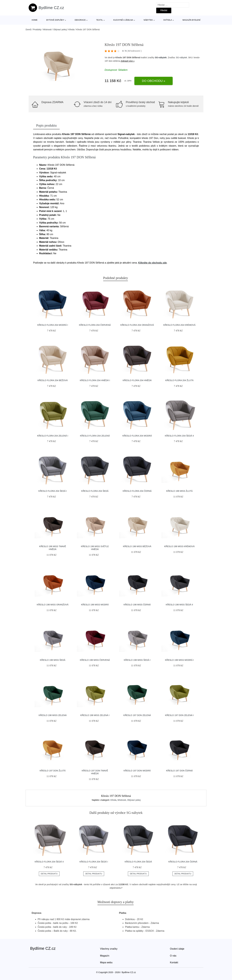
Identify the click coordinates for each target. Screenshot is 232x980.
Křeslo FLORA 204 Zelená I (53, 436)
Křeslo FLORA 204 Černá (137, 491)
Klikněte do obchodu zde (152, 263)
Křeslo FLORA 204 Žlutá (179, 380)
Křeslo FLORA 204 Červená (95, 325)
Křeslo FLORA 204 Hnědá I (95, 380)
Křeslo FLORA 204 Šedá (95, 491)
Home (35, 20)
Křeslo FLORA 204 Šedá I (53, 491)
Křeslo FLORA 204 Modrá (137, 436)
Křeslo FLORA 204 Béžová (53, 380)
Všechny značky (109, 949)
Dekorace (80, 20)
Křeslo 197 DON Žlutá (53, 771)
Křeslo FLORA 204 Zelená (95, 436)
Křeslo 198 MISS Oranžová (53, 605)
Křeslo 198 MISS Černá (137, 605)
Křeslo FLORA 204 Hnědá (137, 380)
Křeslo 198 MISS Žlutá (179, 491)
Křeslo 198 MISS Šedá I (137, 660)
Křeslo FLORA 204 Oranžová (137, 325)
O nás (173, 956)
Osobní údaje (177, 949)
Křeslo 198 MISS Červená (95, 660)
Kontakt (174, 962)
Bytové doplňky (55, 20)
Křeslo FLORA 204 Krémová (179, 325)
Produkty (37, 30)
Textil (99, 20)
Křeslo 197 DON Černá (179, 771)
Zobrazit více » (128, 61)
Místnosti (47, 30)
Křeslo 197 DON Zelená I (179, 715)
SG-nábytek (161, 57)
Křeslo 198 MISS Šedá (53, 660)
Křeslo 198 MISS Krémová (179, 546)
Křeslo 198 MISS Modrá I (179, 660)
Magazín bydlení (191, 20)
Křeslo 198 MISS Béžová (137, 546)
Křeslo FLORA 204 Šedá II (179, 436)
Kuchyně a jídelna (123, 20)
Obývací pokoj (60, 30)
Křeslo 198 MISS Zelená (53, 715)
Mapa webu (106, 962)
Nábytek (148, 20)
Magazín (105, 956)
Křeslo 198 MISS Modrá (95, 605)
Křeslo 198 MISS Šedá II (179, 605)
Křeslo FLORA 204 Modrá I (53, 325)
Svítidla (168, 20)
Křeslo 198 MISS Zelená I (95, 715)
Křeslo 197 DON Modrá (137, 771)
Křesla (71, 30)
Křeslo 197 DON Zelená (137, 715)
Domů (28, 30)
